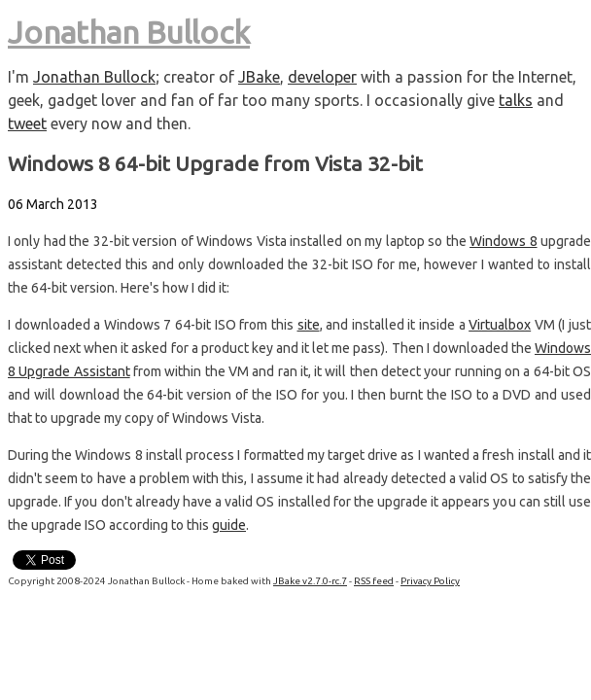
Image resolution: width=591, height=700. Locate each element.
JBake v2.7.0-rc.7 (310, 581)
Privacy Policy (430, 581)
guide (229, 525)
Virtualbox (500, 325)
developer (322, 77)
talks (516, 100)
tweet (27, 123)
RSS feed (374, 581)
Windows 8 (503, 241)
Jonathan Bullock (129, 32)
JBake (259, 77)
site (309, 325)
